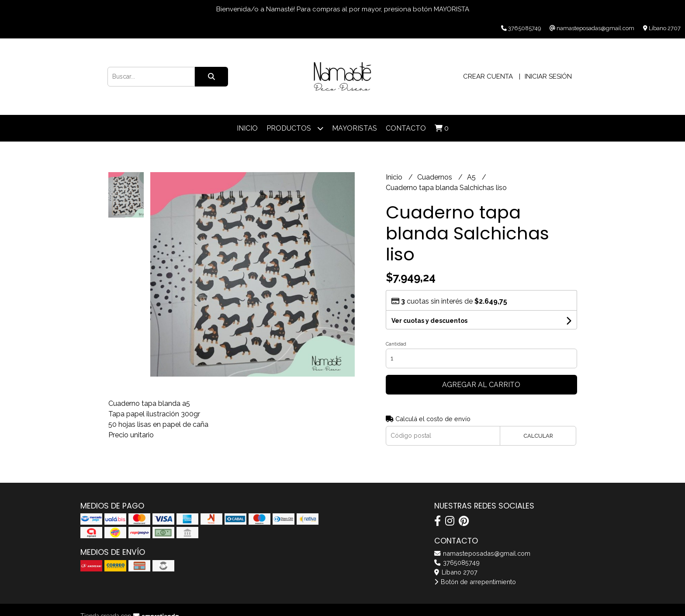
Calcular (538, 436)
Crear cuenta (488, 76)
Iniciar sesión (548, 76)
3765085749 (457, 562)
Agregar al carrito (481, 385)
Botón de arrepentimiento (475, 582)
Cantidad (396, 344)
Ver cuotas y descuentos (429, 321)
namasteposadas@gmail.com (482, 553)
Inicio (247, 128)
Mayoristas (355, 128)
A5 (472, 177)
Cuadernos (436, 177)
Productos (295, 128)
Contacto (406, 128)
